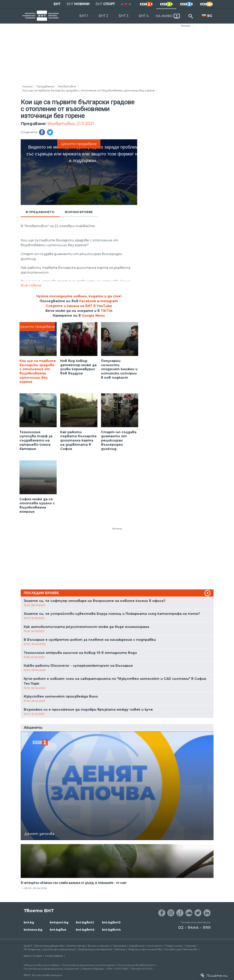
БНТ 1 (84, 16)
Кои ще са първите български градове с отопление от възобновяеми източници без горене (89, 90)
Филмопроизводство (50, 946)
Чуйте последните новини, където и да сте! (79, 296)
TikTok (107, 311)
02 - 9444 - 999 (194, 927)
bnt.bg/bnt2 (85, 930)
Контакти (155, 946)
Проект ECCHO (142, 969)
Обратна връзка (93, 969)
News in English (33, 956)
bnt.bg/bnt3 (111, 922)
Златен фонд (76, 946)
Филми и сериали (99, 946)
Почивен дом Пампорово (181, 949)
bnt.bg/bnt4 (111, 930)
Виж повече (31, 285)
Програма (120, 946)
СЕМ (109, 969)
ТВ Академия (32, 949)
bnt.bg (29, 922)
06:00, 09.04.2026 (35, 888)
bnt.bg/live (58, 930)
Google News (93, 316)
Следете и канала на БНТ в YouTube (79, 306)
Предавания (45, 86)
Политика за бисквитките (136, 965)
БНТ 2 (103, 16)
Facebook (88, 301)
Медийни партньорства (145, 949)
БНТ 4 (144, 16)
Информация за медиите (95, 949)
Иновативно (67, 86)
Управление (137, 946)
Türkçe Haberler (54, 956)
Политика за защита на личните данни (89, 965)
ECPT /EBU (122, 969)
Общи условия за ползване (42, 965)
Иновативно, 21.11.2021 (71, 124)
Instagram (109, 301)
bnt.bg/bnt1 (85, 922)
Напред (191, 946)
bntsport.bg (59, 922)
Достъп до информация (59, 949)
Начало (28, 86)
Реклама (185, 26)
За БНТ (28, 946)
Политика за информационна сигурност (51, 969)
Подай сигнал (174, 946)
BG (210, 16)
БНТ (57, 4)
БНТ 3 (124, 16)
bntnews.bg (33, 930)
